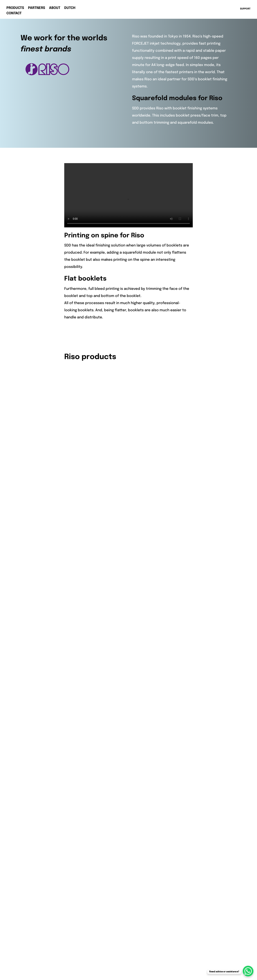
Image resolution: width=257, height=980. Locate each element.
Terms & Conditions (43, 854)
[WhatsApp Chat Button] (248, 971)
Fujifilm (83, 593)
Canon (83, 585)
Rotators (136, 607)
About (55, 8)
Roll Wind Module (143, 621)
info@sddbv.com (41, 621)
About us (188, 585)
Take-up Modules (41, 790)
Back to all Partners (129, 541)
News (185, 593)
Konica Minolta (90, 607)
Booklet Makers (142, 585)
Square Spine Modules (148, 614)
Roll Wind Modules (41, 811)
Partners (37, 8)
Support (187, 600)
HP (79, 600)
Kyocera (84, 614)
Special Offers (141, 628)
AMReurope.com (194, 620)
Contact (14, 14)
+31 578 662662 (39, 610)
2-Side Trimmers (143, 593)
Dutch (70, 8)
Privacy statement (42, 839)
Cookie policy (38, 847)
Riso (81, 621)
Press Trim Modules (145, 600)
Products (15, 8)
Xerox (82, 628)
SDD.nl (185, 613)
